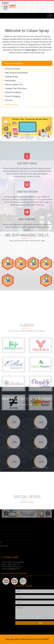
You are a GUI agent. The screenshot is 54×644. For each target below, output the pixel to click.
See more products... (11, 108)
